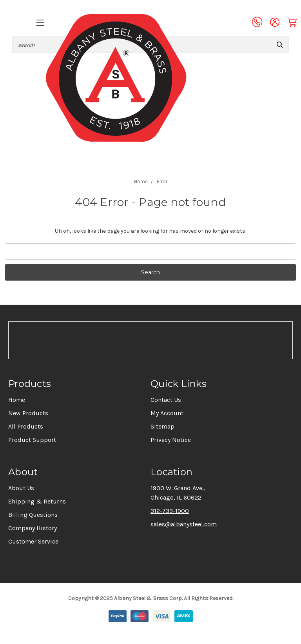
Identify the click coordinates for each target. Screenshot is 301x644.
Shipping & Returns (37, 501)
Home (17, 400)
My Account (167, 413)
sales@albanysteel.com (184, 524)
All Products (26, 426)
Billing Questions (33, 515)
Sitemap (162, 426)
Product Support (32, 440)
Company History (33, 528)
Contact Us (166, 400)
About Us (21, 488)
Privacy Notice (171, 440)
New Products (28, 413)
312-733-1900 (170, 511)
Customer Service (33, 541)
